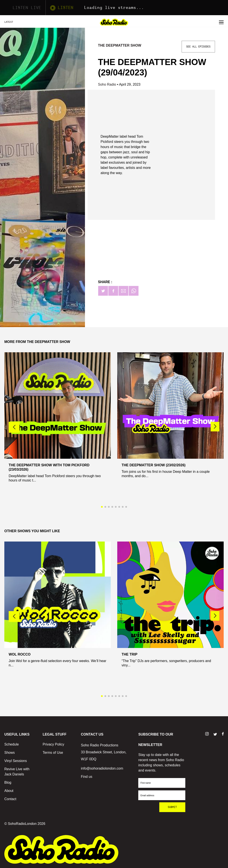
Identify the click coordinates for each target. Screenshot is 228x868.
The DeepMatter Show (120, 45)
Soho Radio (107, 84)
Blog (8, 782)
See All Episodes (198, 47)
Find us (86, 777)
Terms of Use (53, 753)
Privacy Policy (54, 744)
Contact (10, 799)
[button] (215, 427)
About (9, 791)
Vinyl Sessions (16, 761)
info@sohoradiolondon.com (102, 768)
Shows (10, 753)
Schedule (12, 744)
